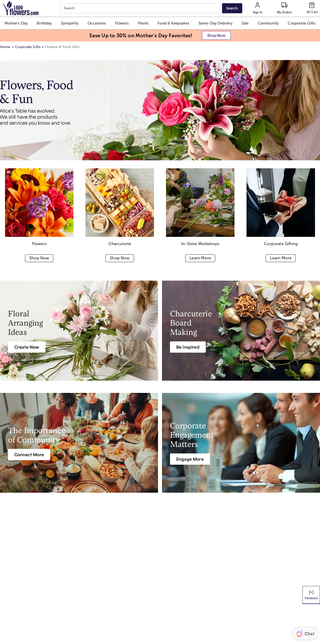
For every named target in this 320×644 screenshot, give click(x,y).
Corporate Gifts (28, 47)
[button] (16, 23)
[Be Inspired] (188, 347)
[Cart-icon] (312, 8)
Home (5, 47)
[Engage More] (190, 459)
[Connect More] (29, 455)
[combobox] (141, 8)
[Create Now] (27, 347)
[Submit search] (232, 8)
